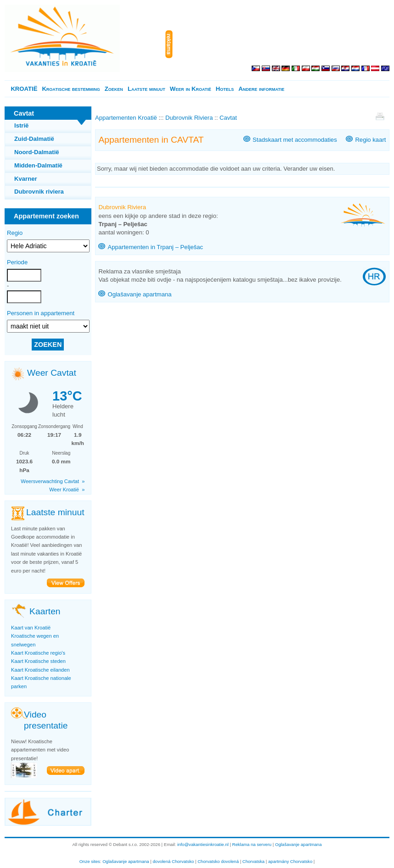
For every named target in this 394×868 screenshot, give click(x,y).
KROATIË (24, 89)
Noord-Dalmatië (37, 152)
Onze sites (90, 861)
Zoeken (114, 89)
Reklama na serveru (252, 844)
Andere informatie (261, 89)
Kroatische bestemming (71, 89)
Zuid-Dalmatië (34, 139)
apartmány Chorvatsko (290, 861)
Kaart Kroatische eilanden (40, 670)
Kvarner (26, 179)
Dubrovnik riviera (39, 192)
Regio (15, 233)
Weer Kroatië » (67, 490)
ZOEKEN (48, 345)
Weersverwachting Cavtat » (53, 481)
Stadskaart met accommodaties (295, 140)
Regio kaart (370, 140)
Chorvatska (253, 861)
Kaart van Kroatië (31, 628)
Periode (17, 262)
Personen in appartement (41, 313)
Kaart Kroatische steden (38, 661)
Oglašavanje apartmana (139, 294)
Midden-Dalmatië (38, 165)
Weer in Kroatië (191, 89)
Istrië (21, 125)
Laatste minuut (146, 89)
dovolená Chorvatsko (174, 861)
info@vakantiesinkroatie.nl (203, 844)
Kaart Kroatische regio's (38, 653)
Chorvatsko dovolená (218, 861)
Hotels (225, 89)
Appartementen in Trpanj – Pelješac (155, 247)
